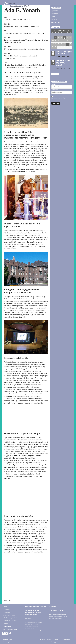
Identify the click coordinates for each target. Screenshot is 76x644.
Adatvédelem (7, 626)
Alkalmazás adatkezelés (10, 629)
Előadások (54, 19)
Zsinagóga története (56, 642)
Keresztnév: (55, 90)
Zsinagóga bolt (55, 22)
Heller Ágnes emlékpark (10, 621)
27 (67, 44)
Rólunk (5, 607)
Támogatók (7, 612)
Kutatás (6, 624)
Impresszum (7, 609)
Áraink (53, 16)
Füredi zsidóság (66, 640)
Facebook (43, 640)
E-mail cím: (55, 84)
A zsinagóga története (9, 615)
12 (65, 37)
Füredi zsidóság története (10, 618)
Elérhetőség (55, 14)
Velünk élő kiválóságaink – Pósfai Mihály (64, 53)
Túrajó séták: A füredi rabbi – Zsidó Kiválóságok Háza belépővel (63, 63)
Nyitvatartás (55, 11)
